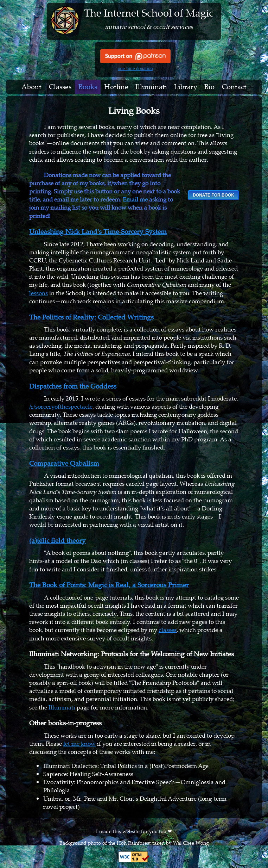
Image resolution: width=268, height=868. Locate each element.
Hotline (116, 87)
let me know (79, 743)
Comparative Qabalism (64, 463)
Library (186, 87)
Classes (60, 87)
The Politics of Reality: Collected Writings (91, 317)
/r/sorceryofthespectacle (61, 406)
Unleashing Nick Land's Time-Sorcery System (98, 231)
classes (168, 630)
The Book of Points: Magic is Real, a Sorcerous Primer (109, 585)
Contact (234, 87)
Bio (209, 87)
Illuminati (151, 87)
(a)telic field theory (58, 540)
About (31, 87)
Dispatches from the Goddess (73, 386)
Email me (135, 199)
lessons (39, 293)
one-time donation (135, 69)
